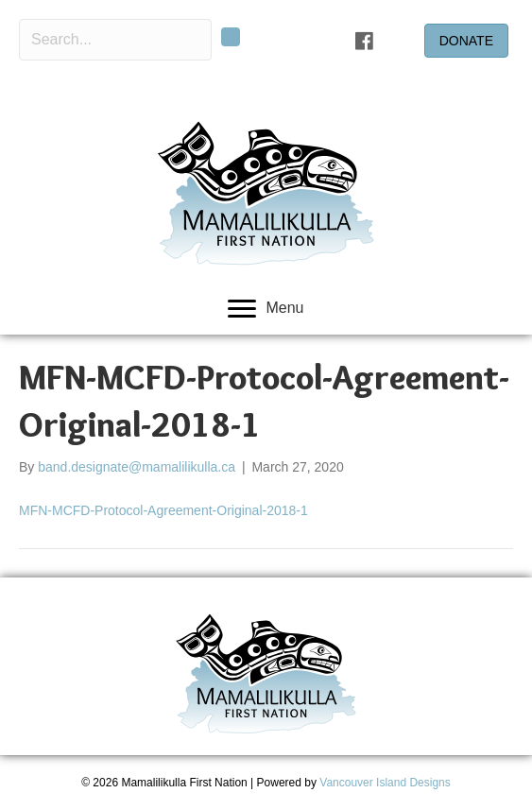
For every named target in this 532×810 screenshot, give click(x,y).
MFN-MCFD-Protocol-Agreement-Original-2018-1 (163, 510)
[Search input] (115, 40)
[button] (231, 37)
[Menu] (266, 309)
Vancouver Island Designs (385, 783)
